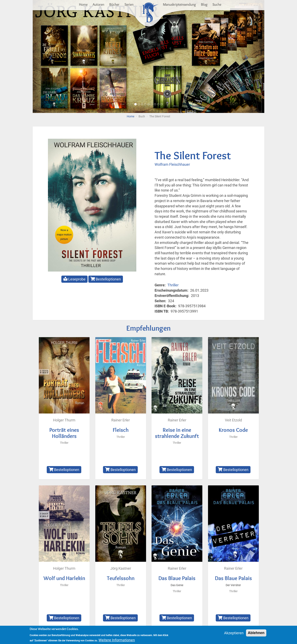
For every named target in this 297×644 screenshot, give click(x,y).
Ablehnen (256, 634)
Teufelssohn (121, 578)
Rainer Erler (121, 420)
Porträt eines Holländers (64, 433)
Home (83, 4)
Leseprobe (74, 279)
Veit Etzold (233, 420)
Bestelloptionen (106, 279)
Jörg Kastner (121, 568)
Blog (204, 4)
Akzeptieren (234, 634)
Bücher (114, 4)
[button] (50, 56)
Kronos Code (233, 430)
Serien (129, 4)
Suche (217, 4)
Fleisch (121, 430)
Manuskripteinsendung (179, 4)
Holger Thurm (64, 420)
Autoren (98, 4)
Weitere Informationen (117, 641)
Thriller (173, 285)
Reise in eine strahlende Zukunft (177, 433)
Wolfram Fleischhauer (172, 164)
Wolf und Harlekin (64, 578)
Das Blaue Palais (177, 578)
